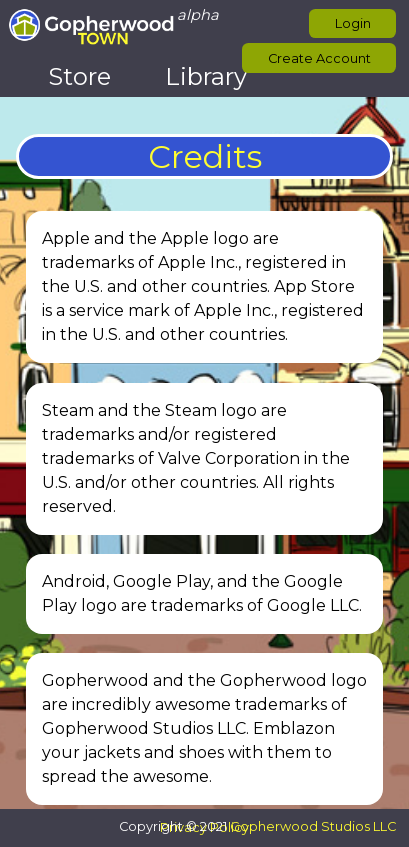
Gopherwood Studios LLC (313, 826)
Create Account (319, 58)
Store (79, 76)
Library (206, 76)
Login (353, 23)
